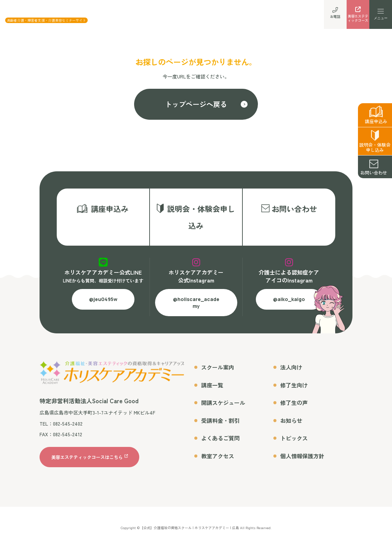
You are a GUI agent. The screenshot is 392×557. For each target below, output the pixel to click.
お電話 (335, 14)
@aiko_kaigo (289, 307)
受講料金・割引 (220, 428)
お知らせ (291, 428)
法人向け (291, 375)
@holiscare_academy (196, 310)
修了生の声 (294, 410)
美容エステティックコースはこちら (87, 465)
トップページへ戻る (196, 104)
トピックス (294, 446)
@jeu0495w (103, 307)
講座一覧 (212, 393)
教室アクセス (218, 464)
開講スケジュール (223, 410)
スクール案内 (218, 375)
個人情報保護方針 (302, 464)
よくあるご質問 (220, 446)
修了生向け (294, 393)
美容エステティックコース (358, 16)
